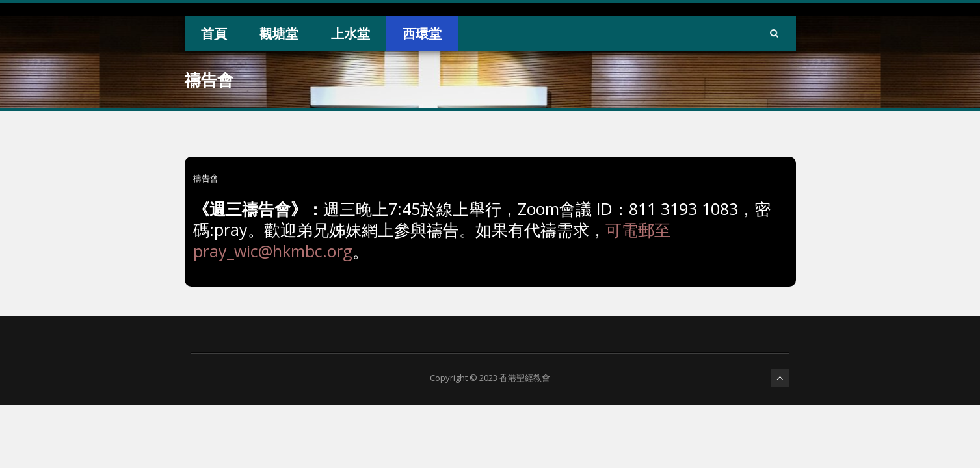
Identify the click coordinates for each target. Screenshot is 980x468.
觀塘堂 (279, 33)
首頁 (214, 33)
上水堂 (351, 33)
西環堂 (422, 33)
